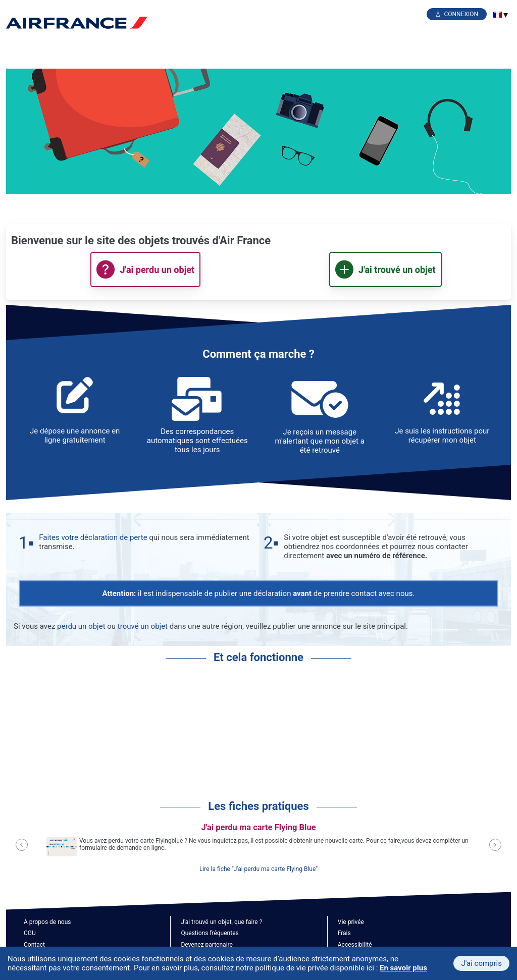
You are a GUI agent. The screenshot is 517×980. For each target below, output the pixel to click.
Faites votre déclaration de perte (93, 537)
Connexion (461, 14)
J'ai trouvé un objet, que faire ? (221, 922)
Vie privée (351, 922)
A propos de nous (47, 922)
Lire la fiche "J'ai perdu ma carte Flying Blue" (258, 869)
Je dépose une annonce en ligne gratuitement (75, 435)
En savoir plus (403, 968)
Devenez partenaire (207, 945)
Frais (344, 933)
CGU (30, 933)
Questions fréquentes (210, 933)
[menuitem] (497, 15)
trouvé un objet (143, 626)
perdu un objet (81, 626)
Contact (34, 945)
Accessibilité (355, 945)
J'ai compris (481, 963)
